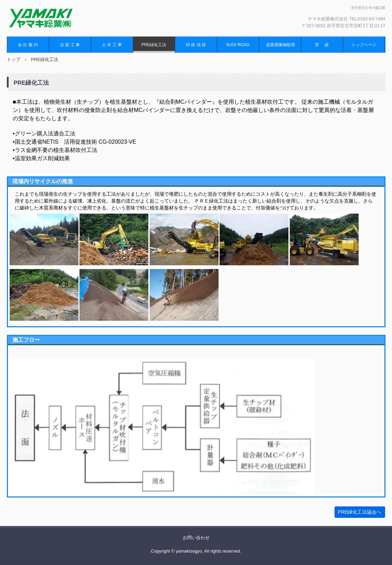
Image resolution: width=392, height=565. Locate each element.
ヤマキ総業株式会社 (50, 18)
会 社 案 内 (28, 45)
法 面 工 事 (70, 45)
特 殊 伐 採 (196, 45)
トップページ (364, 45)
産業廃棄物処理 (280, 45)
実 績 (322, 45)
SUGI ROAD (238, 45)
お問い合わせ (196, 538)
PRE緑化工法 (154, 45)
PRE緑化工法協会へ (360, 512)
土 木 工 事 (112, 45)
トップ (14, 59)
